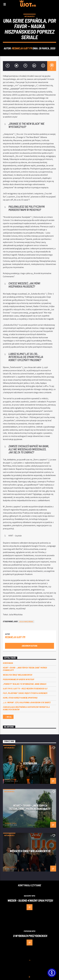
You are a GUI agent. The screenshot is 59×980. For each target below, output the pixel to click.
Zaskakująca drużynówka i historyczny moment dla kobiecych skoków (26, 708)
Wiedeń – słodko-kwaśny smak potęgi (30, 900)
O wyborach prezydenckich (30, 936)
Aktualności (29, 16)
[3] (52, 66)
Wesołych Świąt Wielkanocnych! (18, 675)
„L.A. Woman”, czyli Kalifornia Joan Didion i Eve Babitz (27, 702)
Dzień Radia (8, 663)
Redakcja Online (11, 779)
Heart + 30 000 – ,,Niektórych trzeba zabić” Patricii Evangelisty (25, 669)
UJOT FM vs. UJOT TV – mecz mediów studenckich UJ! (25, 688)
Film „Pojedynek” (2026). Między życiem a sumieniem (25, 693)
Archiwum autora (29, 646)
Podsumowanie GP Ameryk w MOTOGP (18, 679)
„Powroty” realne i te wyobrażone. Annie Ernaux (25, 684)
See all (8, 717)
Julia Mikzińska (26, 622)
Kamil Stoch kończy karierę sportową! (20, 698)
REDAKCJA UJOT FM (22, 48)
